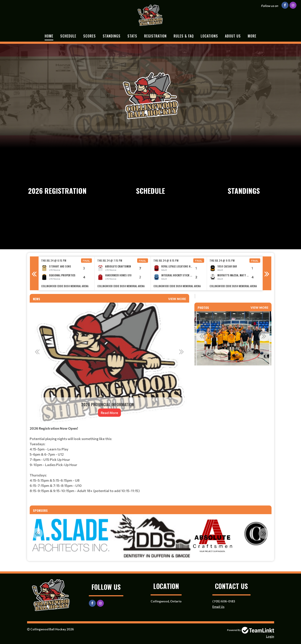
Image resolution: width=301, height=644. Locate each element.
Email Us (218, 607)
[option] (67, 273)
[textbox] (109, 464)
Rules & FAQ (184, 36)
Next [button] (267, 273)
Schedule (68, 36)
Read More (109, 413)
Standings (112, 36)
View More (177, 299)
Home (49, 36)
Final (86, 261)
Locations (209, 36)
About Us (233, 36)
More (252, 36)
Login (270, 636)
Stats (132, 36)
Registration (155, 36)
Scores (89, 36)
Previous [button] (34, 273)
